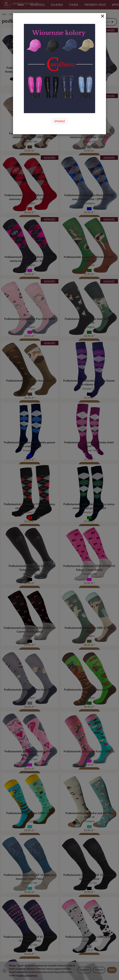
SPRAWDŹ (60, 122)
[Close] (103, 16)
